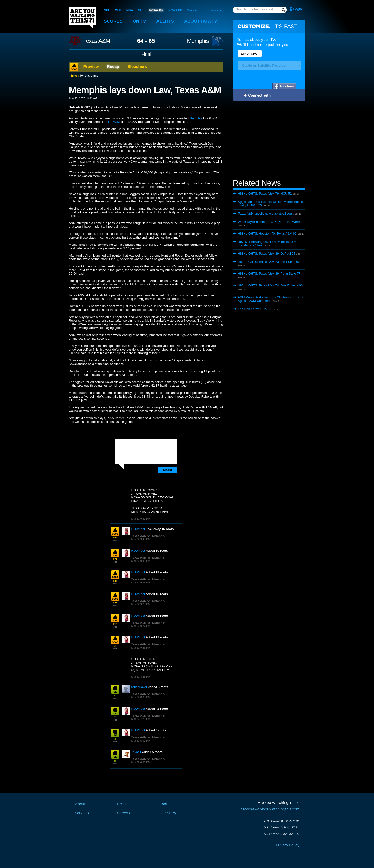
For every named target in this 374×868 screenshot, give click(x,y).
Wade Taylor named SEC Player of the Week (269, 222)
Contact (166, 804)
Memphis (198, 41)
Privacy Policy (288, 845)
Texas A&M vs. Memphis (148, 536)
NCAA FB (175, 10)
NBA (129, 10)
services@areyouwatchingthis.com (270, 809)
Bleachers (137, 67)
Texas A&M (97, 41)
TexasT (136, 752)
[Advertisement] (269, 140)
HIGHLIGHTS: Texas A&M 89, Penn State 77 (269, 274)
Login (298, 9)
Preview (91, 67)
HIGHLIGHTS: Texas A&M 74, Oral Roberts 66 (270, 285)
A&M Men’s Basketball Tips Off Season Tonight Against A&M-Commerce (271, 299)
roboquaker (139, 687)
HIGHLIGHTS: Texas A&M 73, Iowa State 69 (269, 262)
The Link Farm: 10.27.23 (255, 309)
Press (122, 804)
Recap (113, 67)
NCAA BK (156, 10)
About (204, 21)
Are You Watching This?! (82, 18)
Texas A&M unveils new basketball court (266, 214)
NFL (107, 10)
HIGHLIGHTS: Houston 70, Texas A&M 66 (267, 234)
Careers (124, 813)
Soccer (192, 10)
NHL (141, 10)
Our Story (168, 813)
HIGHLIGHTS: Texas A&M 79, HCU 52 (265, 194)
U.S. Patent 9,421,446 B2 (282, 821)
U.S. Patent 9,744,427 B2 (281, 828)
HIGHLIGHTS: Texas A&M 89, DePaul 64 (267, 254)
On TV (140, 21)
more (215, 10)
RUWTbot (138, 529)
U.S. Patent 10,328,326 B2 (281, 834)
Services (82, 813)
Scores (114, 21)
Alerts (167, 21)
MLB (118, 10)
